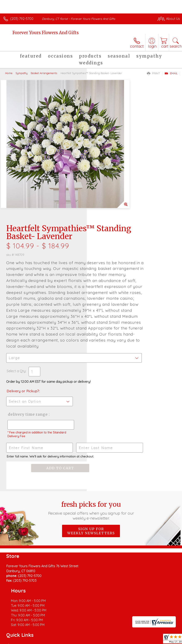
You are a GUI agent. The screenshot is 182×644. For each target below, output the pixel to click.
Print (154, 73)
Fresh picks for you (91, 447)
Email (171, 73)
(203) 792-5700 (22, 19)
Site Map (95, 626)
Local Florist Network (70, 626)
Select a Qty (103, 295)
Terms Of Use (16, 626)
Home (9, 73)
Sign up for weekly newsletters (91, 467)
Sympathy (22, 73)
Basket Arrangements (44, 73)
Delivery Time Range (107, 343)
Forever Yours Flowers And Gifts (46, 33)
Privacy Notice (40, 626)
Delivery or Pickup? (110, 315)
